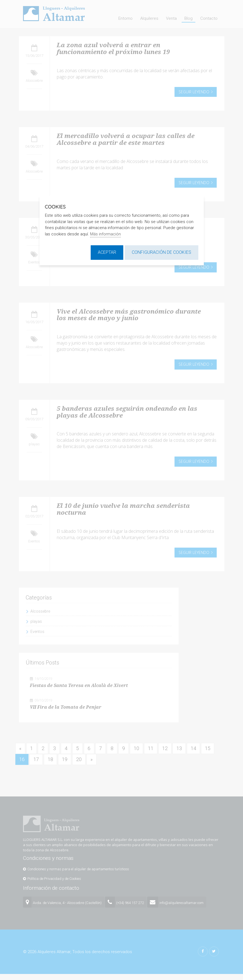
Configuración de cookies (161, 252)
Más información (105, 234)
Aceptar (107, 252)
